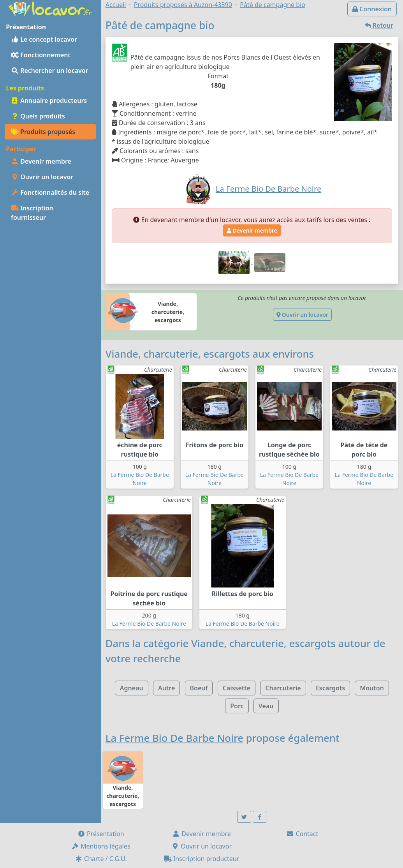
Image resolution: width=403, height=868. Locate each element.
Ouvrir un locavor (42, 177)
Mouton (372, 688)
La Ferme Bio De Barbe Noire (149, 624)
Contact (302, 834)
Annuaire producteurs (49, 101)
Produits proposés (43, 132)
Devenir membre (41, 161)
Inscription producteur (202, 859)
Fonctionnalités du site (50, 192)
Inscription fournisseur (32, 213)
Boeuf (199, 688)
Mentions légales (101, 846)
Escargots (330, 688)
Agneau (132, 688)
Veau (266, 706)
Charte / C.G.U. (101, 859)
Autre (166, 688)
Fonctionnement (41, 55)
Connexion (372, 9)
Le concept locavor (44, 39)
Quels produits (38, 116)
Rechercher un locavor (50, 71)
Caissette (237, 688)
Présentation (101, 834)
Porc (237, 706)
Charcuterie (283, 688)
